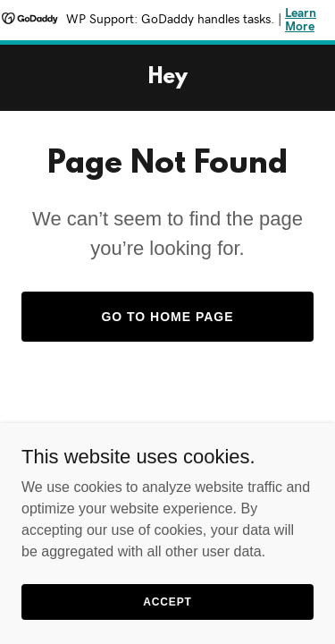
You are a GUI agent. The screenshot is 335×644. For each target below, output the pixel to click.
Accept (167, 601)
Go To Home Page (167, 317)
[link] (168, 78)
